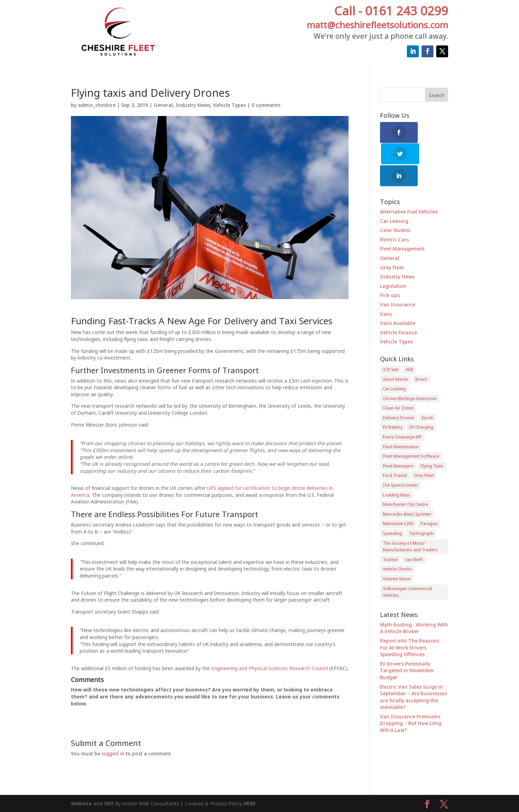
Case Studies (395, 209)
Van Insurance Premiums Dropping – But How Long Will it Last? (411, 702)
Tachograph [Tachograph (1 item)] (421, 512)
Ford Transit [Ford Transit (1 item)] (395, 454)
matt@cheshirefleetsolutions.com (377, 25)
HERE (250, 803)
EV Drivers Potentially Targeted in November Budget (407, 649)
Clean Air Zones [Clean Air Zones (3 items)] (398, 387)
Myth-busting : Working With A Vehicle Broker (414, 607)
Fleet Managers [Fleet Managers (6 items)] (398, 445)
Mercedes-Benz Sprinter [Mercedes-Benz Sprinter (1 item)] (407, 493)
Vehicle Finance (399, 311)
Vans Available (398, 302)
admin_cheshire (97, 105)
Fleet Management (402, 228)
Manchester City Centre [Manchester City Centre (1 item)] (405, 483)
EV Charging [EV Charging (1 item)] (422, 406)
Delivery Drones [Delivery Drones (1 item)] (399, 396)
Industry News (193, 105)
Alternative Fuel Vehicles (409, 191)
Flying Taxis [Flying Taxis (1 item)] (432, 445)
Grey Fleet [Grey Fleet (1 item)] (424, 454)
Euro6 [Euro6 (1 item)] (427, 396)
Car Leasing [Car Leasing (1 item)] (394, 368)
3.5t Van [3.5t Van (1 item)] (391, 348)
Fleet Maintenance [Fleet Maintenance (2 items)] (401, 425)
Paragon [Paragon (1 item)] (429, 503)
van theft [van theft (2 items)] (414, 538)
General (163, 105)
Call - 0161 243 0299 (391, 11)
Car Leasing (394, 200)
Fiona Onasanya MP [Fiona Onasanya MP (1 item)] (402, 416)
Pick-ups (390, 274)
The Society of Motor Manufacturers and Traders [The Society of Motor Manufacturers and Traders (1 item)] (410, 525)
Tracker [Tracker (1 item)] (390, 538)
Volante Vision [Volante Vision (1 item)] (397, 557)
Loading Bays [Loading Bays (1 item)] (396, 474)
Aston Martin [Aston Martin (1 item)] (396, 358)
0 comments (266, 105)
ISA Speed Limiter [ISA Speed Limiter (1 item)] (401, 464)
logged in (113, 753)
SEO (110, 803)
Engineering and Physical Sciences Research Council (270, 668)
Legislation (393, 265)
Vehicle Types (229, 105)
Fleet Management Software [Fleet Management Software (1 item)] (411, 435)
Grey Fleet (392, 246)
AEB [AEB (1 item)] (409, 348)
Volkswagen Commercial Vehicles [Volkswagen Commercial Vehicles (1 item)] (407, 571)
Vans (386, 293)
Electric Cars (394, 218)
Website (81, 803)
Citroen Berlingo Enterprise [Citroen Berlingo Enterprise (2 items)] (410, 377)
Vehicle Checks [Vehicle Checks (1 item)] (397, 548)
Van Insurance (398, 283)
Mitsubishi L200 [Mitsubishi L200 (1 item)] (398, 503)
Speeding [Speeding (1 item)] (392, 512)
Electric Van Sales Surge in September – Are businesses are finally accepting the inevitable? (414, 676)
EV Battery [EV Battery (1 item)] (393, 406)
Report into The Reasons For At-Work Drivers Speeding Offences (410, 626)
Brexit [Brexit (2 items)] (421, 358)
